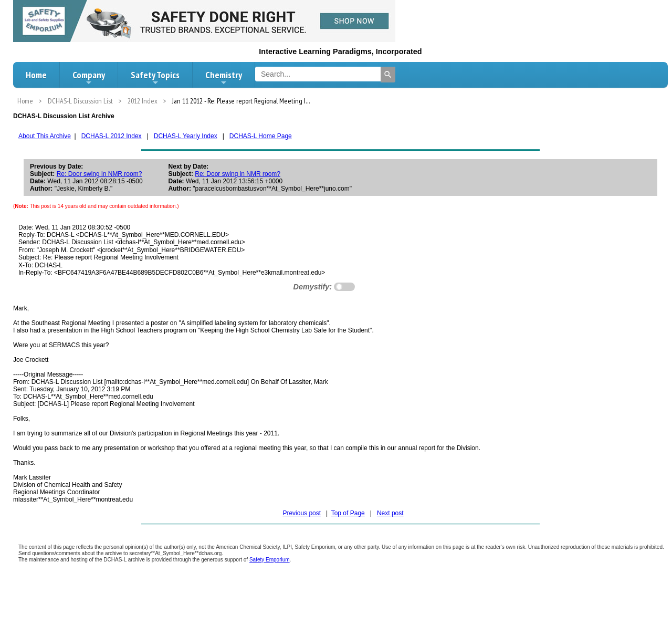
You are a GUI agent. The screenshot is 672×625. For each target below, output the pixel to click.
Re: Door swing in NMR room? (99, 174)
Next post (390, 513)
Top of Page (348, 513)
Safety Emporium (270, 560)
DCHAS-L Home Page (261, 136)
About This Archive (45, 136)
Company (89, 78)
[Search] (388, 75)
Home (36, 75)
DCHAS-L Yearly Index (186, 136)
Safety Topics (155, 78)
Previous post (302, 513)
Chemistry (224, 78)
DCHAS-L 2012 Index (112, 136)
